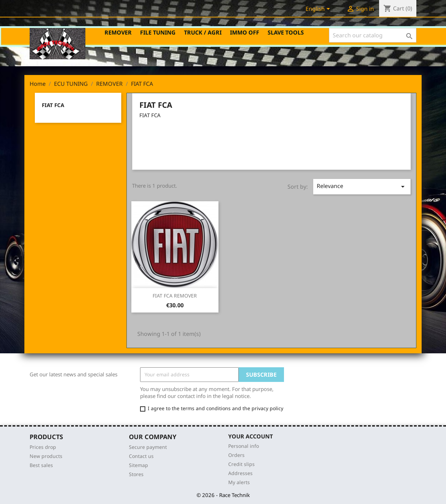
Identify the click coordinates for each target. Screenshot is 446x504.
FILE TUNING (158, 32)
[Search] (373, 35)
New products (46, 456)
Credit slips (241, 464)
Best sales (41, 465)
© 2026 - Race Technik (223, 495)
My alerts (239, 482)
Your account (251, 436)
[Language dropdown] (319, 9)
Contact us (141, 456)
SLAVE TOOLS (286, 32)
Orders (236, 455)
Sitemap (139, 465)
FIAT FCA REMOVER (175, 296)
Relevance (362, 186)
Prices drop (43, 447)
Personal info (244, 446)
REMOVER (118, 32)
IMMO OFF (245, 32)
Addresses (240, 473)
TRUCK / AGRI (203, 32)
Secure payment (148, 447)
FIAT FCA (53, 105)
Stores (136, 474)
